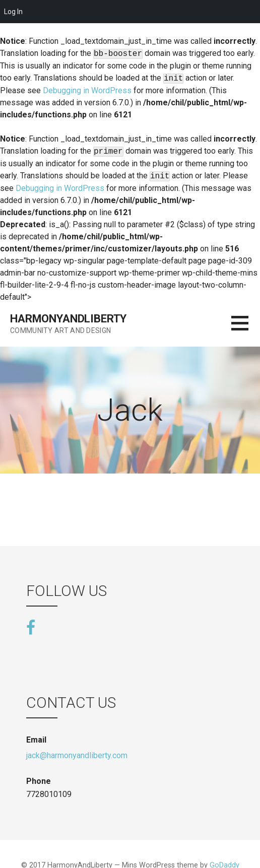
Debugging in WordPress (87, 90)
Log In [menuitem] (13, 12)
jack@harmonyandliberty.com (77, 755)
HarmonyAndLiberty (68, 319)
